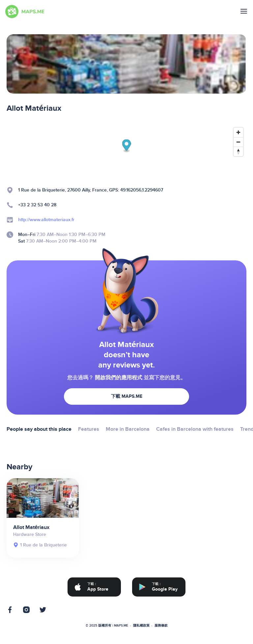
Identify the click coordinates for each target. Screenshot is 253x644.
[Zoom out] (238, 142)
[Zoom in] (238, 132)
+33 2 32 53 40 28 (37, 205)
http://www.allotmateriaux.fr (46, 220)
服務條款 (161, 626)
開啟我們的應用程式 (119, 378)
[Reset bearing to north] (238, 151)
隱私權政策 (141, 626)
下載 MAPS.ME (127, 396)
